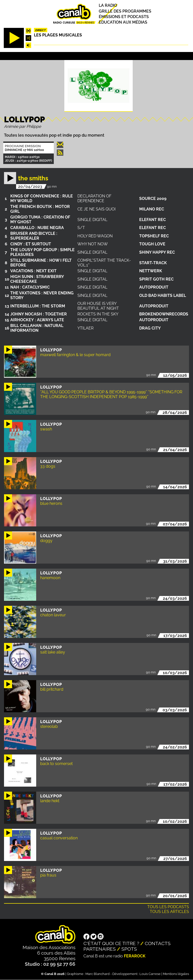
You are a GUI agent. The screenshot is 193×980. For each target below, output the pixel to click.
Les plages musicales (58, 35)
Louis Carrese (150, 974)
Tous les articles (169, 912)
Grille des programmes (125, 11)
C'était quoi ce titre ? (111, 943)
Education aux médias (123, 22)
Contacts (158, 943)
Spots (129, 949)
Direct (40, 30)
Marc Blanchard (98, 974)
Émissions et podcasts (124, 17)
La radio (108, 6)
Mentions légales (176, 974)
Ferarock (135, 956)
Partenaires (100, 949)
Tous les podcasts (168, 907)
